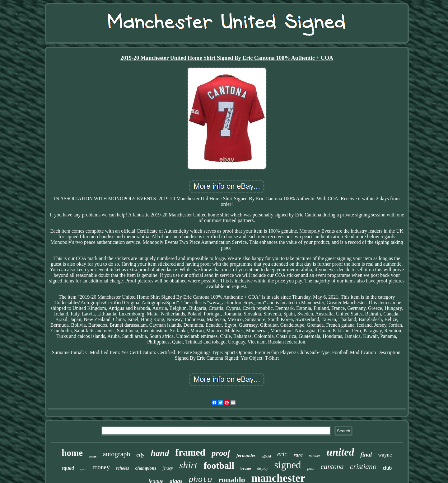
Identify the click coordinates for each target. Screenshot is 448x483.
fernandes (246, 455)
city (140, 455)
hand (160, 453)
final (366, 455)
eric (282, 454)
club (387, 468)
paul (311, 468)
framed (190, 452)
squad (68, 468)
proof (221, 453)
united (341, 452)
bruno (246, 468)
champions (146, 468)
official (266, 456)
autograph (116, 454)
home (72, 453)
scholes (123, 468)
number (315, 456)
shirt (188, 465)
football (219, 465)
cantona (332, 467)
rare (298, 455)
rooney (101, 467)
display (263, 468)
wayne (385, 455)
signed (287, 465)
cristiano (363, 466)
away (93, 456)
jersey (168, 468)
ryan (83, 469)
